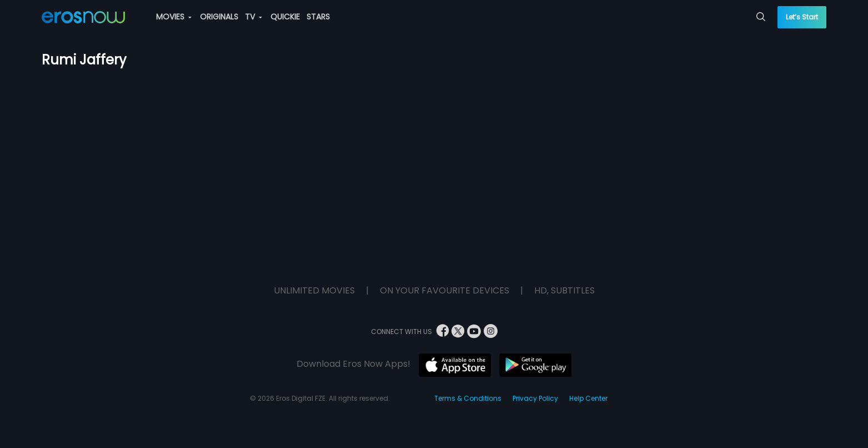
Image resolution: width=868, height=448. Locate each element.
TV (254, 17)
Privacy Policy (535, 398)
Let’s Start (802, 17)
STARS (318, 17)
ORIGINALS (219, 17)
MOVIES (174, 17)
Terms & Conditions (468, 398)
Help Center (588, 398)
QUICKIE (285, 17)
